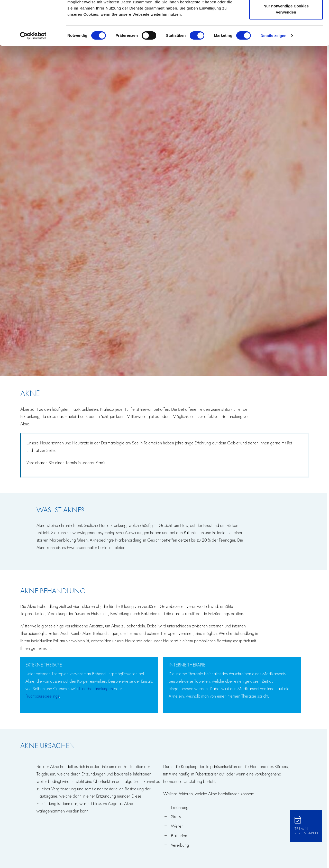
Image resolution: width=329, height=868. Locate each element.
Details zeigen (273, 77)
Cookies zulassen (286, 13)
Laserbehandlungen (96, 688)
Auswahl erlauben (286, 30)
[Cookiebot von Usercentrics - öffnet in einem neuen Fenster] (33, 77)
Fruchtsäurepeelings (42, 696)
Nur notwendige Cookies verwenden (286, 50)
